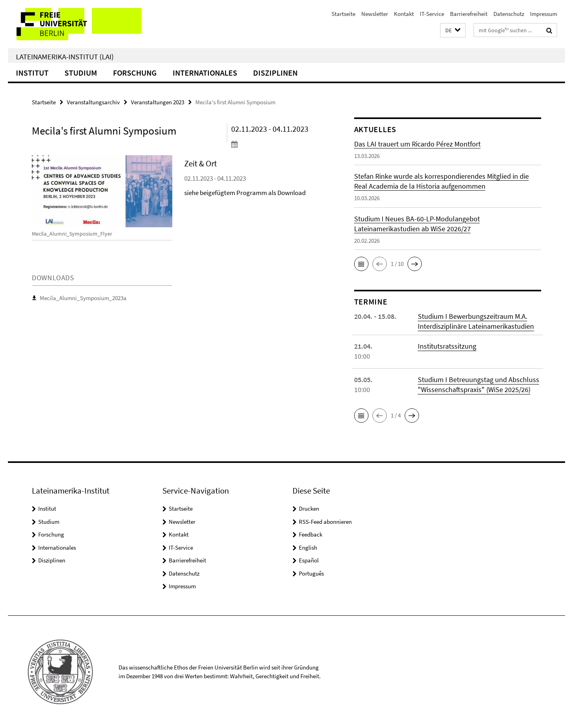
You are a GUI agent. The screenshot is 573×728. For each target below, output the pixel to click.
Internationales (205, 73)
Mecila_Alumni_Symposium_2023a (83, 298)
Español (309, 560)
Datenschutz (509, 14)
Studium (81, 73)
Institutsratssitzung (447, 346)
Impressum (544, 14)
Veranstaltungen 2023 (158, 102)
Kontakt (404, 14)
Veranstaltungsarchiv (93, 102)
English (308, 547)
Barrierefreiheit (469, 14)
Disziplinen (275, 73)
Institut (32, 73)
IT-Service (432, 14)
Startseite (343, 14)
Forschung (135, 73)
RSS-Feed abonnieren (325, 522)
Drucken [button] (309, 508)
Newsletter (375, 14)
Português (311, 573)
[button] (453, 30)
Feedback (311, 534)
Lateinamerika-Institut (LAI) (65, 57)
